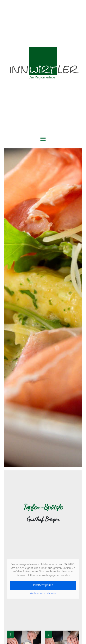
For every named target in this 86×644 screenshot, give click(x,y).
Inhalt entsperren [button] (43, 585)
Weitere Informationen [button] (43, 593)
